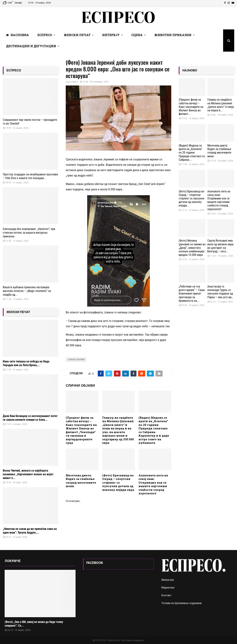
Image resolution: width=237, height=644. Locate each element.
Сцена (137, 35)
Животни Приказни (173, 35)
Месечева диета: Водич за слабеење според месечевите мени (81, 481)
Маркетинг (168, 588)
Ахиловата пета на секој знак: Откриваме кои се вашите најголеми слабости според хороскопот (153, 484)
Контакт (166, 595)
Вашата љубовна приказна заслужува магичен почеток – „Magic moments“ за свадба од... (27, 291)
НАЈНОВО (190, 70)
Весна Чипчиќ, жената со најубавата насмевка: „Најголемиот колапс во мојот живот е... (28, 474)
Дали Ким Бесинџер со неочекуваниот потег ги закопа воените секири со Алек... (30, 418)
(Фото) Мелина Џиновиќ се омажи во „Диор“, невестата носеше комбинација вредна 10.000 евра (192, 248)
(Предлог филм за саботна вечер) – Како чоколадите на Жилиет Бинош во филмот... (191, 107)
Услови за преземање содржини (182, 603)
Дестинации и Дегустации (31, 46)
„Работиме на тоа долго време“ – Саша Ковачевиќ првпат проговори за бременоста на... (192, 294)
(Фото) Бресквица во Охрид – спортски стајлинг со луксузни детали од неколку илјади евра (118, 482)
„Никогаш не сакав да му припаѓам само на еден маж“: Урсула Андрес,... (30, 531)
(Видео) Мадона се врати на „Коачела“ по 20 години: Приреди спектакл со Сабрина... (192, 153)
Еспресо (45, 35)
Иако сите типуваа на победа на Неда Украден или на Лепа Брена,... (26, 363)
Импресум (168, 580)
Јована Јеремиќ (76, 360)
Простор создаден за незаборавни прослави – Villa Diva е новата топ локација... (30, 176)
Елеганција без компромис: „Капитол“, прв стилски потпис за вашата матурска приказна (29, 233)
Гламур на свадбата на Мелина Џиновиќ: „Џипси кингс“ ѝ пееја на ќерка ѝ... (221, 105)
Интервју (111, 35)
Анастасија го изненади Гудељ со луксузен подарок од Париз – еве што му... (221, 292)
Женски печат (77, 35)
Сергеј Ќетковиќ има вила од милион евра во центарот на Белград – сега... (220, 246)
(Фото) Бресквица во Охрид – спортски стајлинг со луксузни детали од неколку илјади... (191, 199)
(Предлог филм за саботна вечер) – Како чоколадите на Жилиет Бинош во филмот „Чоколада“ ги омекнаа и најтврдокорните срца (81, 430)
